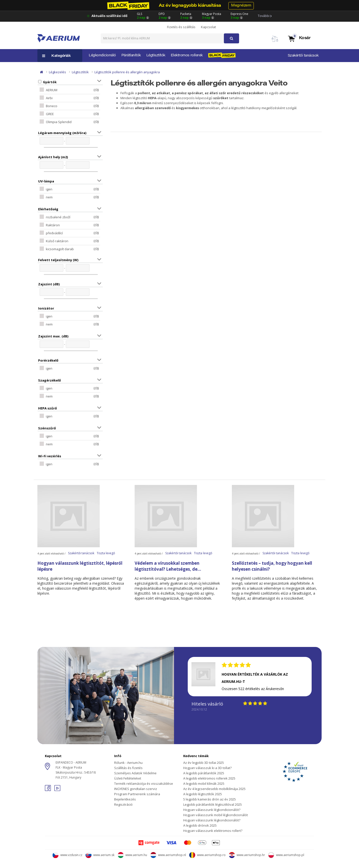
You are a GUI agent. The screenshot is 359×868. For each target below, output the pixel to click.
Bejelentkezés (125, 799)
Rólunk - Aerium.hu (128, 763)
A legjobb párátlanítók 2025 (204, 773)
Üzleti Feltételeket (128, 778)
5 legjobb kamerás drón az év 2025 (210, 799)
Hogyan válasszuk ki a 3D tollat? (207, 768)
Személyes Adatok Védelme (135, 773)
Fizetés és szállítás (181, 27)
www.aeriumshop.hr (247, 855)
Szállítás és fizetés (128, 768)
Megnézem (241, 6)
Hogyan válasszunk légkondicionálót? (212, 810)
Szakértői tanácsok (303, 56)
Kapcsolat (208, 27)
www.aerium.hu (132, 855)
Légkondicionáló (102, 56)
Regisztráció (123, 804)
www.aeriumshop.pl (286, 855)
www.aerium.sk (100, 855)
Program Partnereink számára (137, 794)
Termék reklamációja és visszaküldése (144, 784)
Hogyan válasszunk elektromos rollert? (213, 831)
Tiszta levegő (106, 553)
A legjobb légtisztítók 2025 (203, 794)
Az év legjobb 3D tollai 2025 (204, 763)
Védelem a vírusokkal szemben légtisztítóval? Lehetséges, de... (168, 566)
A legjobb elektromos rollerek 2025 (209, 778)
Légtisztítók (156, 56)
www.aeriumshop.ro (207, 855)
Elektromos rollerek (187, 56)
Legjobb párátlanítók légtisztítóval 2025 (213, 804)
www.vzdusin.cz (67, 855)
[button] (299, 39)
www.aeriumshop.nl (168, 855)
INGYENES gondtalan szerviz (136, 789)
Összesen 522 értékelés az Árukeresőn (253, 689)
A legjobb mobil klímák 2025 (204, 784)
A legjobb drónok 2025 (200, 825)
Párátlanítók (131, 56)
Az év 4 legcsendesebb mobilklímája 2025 (214, 789)
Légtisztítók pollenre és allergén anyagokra (127, 72)
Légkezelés (57, 72)
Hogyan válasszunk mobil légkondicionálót (216, 815)
